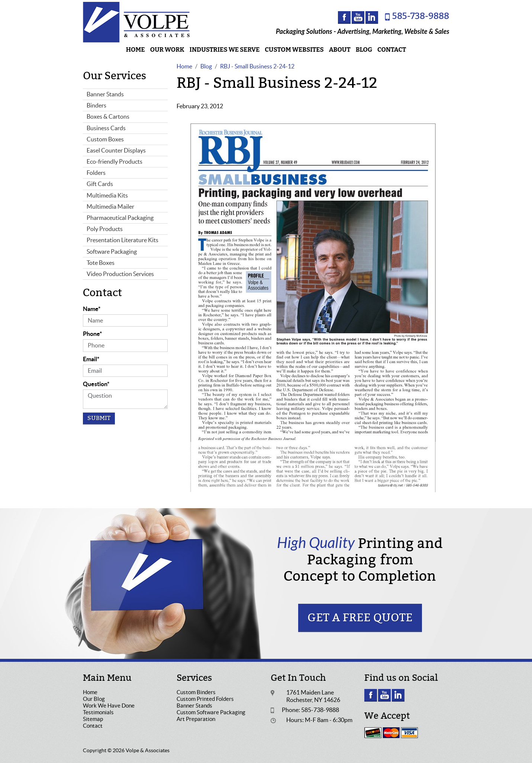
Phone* (92, 334)
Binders (96, 105)
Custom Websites (294, 50)
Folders (96, 173)
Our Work (167, 50)
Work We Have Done (109, 706)
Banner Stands (105, 94)
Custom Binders (196, 692)
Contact (392, 50)
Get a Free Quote (360, 618)
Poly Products (105, 229)
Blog (364, 50)
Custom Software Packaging (211, 712)
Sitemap (93, 719)
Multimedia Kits (107, 195)
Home (136, 50)
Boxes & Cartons (108, 116)
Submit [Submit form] (99, 418)
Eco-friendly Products (115, 161)
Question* (96, 384)
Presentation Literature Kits (122, 240)
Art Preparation (196, 719)
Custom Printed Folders (205, 699)
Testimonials (98, 712)
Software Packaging (112, 251)
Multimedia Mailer (110, 206)
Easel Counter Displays (116, 150)
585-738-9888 (421, 16)
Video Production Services (120, 274)
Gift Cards (100, 184)
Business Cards (106, 128)
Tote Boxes (101, 263)
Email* (91, 359)
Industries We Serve (225, 50)
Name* (92, 309)
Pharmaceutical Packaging (120, 218)
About (340, 50)
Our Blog (94, 699)
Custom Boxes (105, 139)
